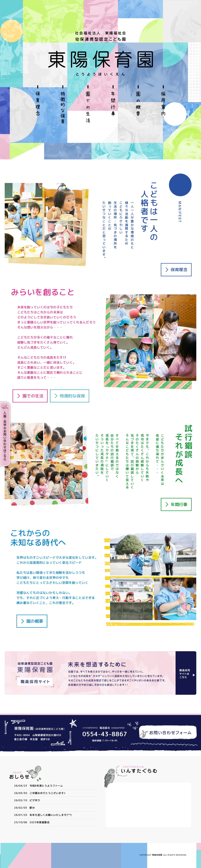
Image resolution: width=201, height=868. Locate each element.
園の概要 (35, 621)
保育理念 (179, 270)
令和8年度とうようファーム (46, 786)
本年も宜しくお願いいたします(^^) (51, 815)
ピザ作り (35, 800)
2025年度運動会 (39, 822)
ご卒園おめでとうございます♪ (48, 793)
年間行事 (179, 504)
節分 (32, 808)
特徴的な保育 (72, 396)
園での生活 (33, 396)
